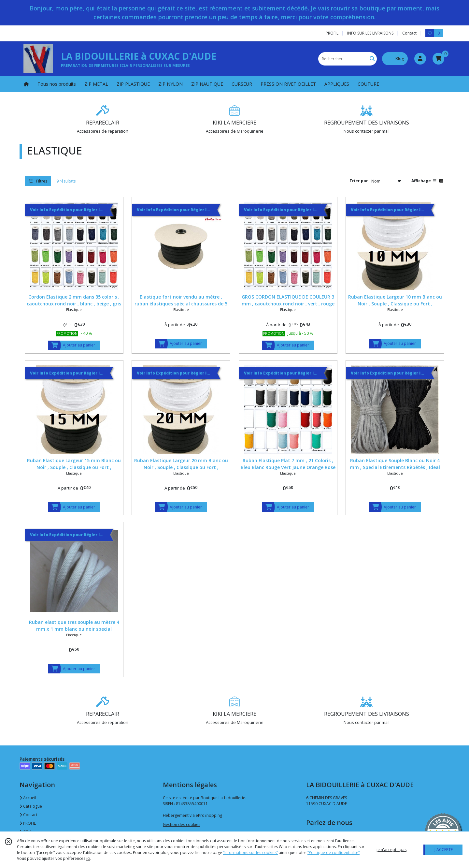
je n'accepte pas (391, 850)
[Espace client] (420, 59)
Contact (409, 33)
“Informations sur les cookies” (250, 853)
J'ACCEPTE (444, 850)
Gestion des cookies (182, 824)
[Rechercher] (372, 59)
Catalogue (31, 806)
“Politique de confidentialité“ (334, 853)
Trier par (359, 181)
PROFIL (28, 823)
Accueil (28, 798)
